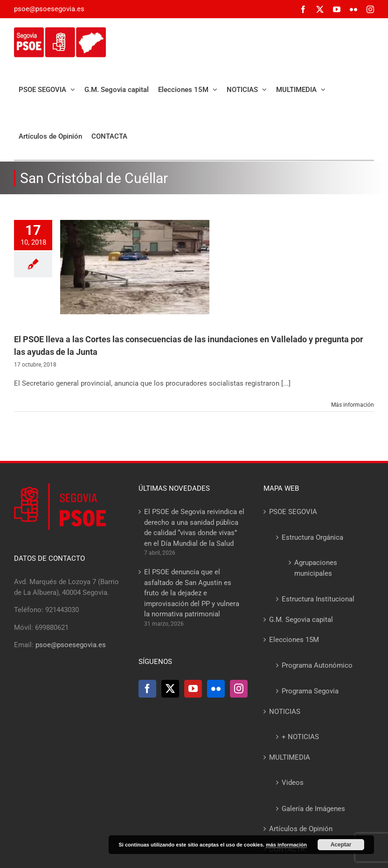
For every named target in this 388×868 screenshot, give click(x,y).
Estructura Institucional (318, 599)
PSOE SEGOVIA (293, 512)
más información (286, 845)
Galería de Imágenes (313, 809)
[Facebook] (147, 689)
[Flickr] (216, 689)
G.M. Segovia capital (301, 620)
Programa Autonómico (317, 665)
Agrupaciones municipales (316, 568)
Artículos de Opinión (301, 829)
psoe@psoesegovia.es (49, 9)
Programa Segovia (310, 691)
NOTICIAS (285, 712)
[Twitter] (170, 689)
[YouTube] (193, 689)
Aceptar (341, 845)
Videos (293, 783)
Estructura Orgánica (312, 537)
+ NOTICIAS (300, 737)
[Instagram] (239, 689)
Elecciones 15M (294, 640)
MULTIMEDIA (290, 757)
